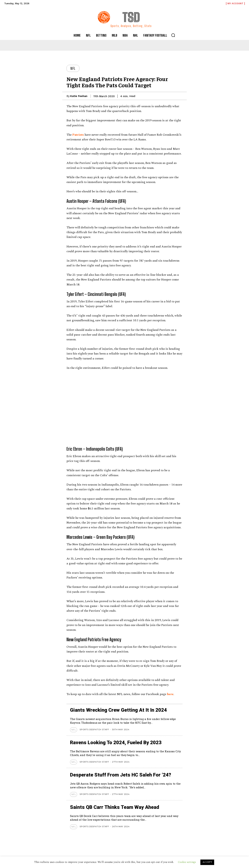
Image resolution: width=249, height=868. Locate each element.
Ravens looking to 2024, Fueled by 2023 (117, 742)
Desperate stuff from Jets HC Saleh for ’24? (122, 775)
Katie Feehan (79, 96)
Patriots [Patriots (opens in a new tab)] (78, 135)
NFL (73, 68)
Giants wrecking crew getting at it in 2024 (119, 710)
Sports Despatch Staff (94, 730)
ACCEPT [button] (207, 862)
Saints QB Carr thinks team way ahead (116, 807)
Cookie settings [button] (187, 862)
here (170, 694)
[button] (173, 35)
